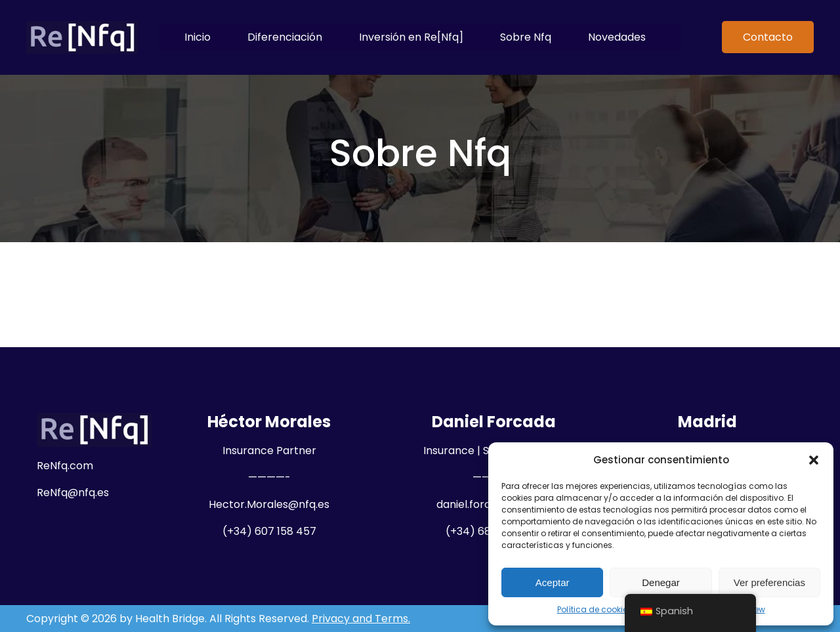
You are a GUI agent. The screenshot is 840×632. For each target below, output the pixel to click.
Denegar (661, 582)
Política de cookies (595, 609)
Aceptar (553, 582)
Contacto (768, 37)
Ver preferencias (769, 582)
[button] (814, 460)
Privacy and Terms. (361, 619)
